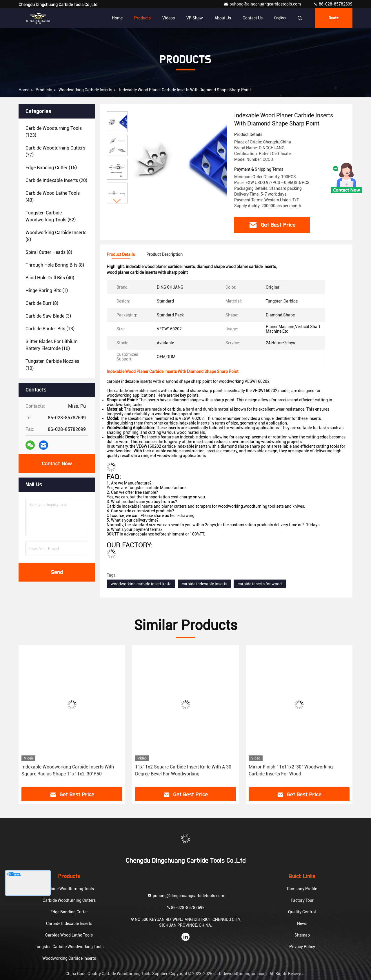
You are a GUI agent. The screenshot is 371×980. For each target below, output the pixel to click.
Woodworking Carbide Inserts (85, 90)
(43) (53, 197)
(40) (50, 278)
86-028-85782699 (333, 4)
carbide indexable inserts (204, 584)
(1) (47, 290)
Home (117, 18)
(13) (50, 329)
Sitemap (302, 935)
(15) (51, 168)
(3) (48, 316)
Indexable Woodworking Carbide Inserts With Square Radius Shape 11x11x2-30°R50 (68, 770)
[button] (117, 201)
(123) (54, 132)
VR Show (195, 18)
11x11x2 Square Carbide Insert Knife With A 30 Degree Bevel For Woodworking (183, 770)
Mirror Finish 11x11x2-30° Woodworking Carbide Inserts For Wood (291, 770)
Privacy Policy (302, 947)
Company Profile (302, 889)
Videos (169, 18)
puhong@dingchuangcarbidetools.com (263, 4)
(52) (51, 216)
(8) (56, 236)
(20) (56, 180)
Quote (334, 18)
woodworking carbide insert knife (141, 584)
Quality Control (302, 912)
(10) (52, 345)
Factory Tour (302, 900)
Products (142, 18)
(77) (55, 151)
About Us (223, 18)
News (302, 923)
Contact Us (253, 18)
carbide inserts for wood (260, 584)
